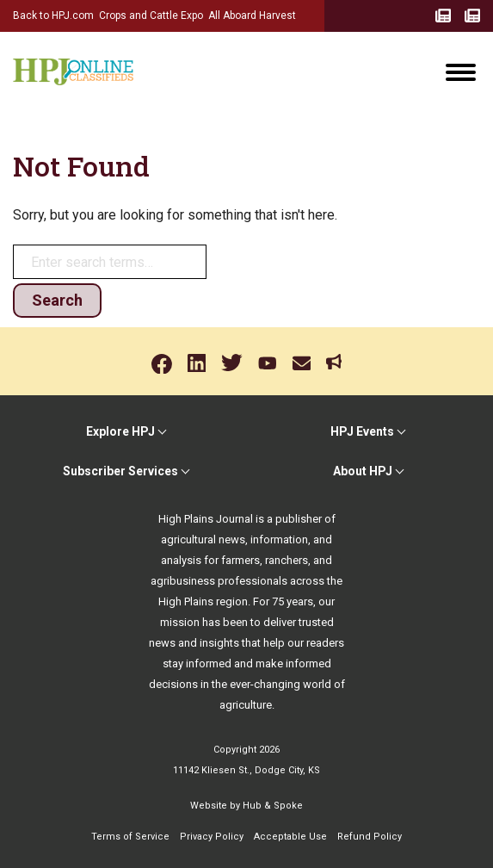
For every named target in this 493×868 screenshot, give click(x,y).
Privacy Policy (212, 837)
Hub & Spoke (273, 806)
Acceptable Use (290, 837)
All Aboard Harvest (252, 15)
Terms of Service (130, 837)
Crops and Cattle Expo (151, 15)
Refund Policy (370, 837)
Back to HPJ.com (53, 15)
